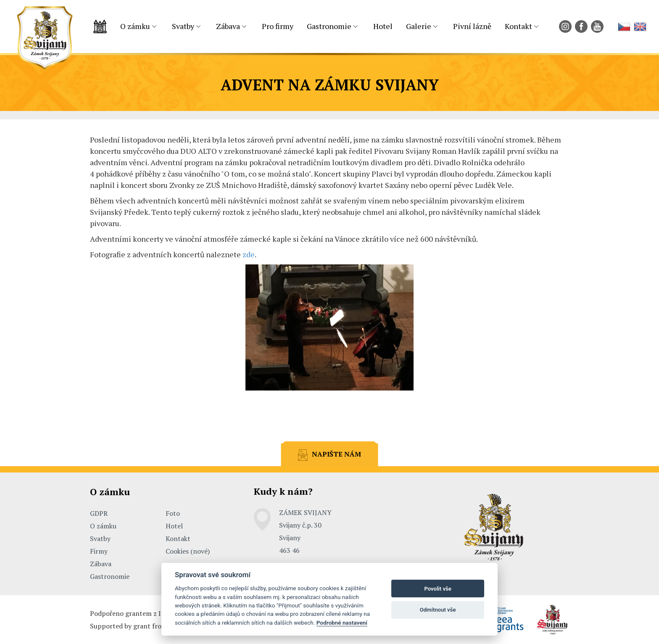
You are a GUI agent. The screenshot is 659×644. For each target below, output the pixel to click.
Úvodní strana (100, 26)
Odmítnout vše (438, 610)
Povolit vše (438, 589)
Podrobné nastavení (342, 623)
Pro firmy (278, 26)
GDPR (99, 513)
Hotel (383, 26)
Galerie (419, 26)
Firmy (99, 551)
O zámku (135, 26)
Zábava (228, 26)
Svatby (183, 26)
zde (249, 254)
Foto (173, 513)
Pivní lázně (472, 26)
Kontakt (518, 26)
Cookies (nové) (188, 551)
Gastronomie (329, 26)
